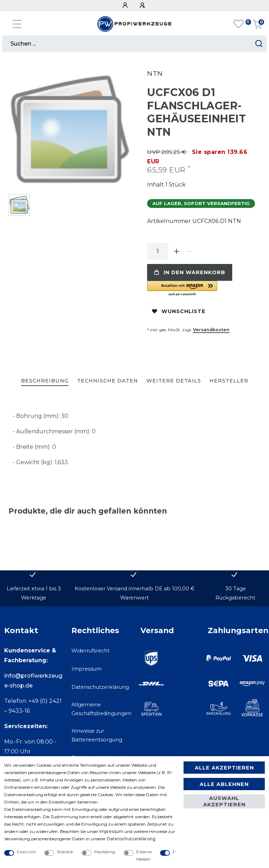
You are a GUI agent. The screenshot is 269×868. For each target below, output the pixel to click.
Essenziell (26, 852)
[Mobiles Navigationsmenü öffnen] (17, 24)
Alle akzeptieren (224, 768)
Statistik (65, 852)
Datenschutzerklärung (100, 687)
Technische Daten (108, 381)
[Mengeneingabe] (158, 251)
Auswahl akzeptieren (224, 801)
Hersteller (229, 381)
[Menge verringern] (189, 251)
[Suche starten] (259, 44)
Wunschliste (179, 311)
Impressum (87, 669)
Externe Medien (144, 855)
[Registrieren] (143, 5)
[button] (204, 289)
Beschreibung (45, 381)
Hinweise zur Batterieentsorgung (97, 735)
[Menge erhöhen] (177, 251)
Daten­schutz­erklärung (131, 839)
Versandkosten (211, 330)
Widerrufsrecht (91, 651)
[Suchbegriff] (127, 44)
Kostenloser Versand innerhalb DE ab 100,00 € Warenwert (134, 593)
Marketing (105, 852)
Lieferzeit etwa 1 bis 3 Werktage (34, 593)
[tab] (45, 381)
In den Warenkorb (190, 272)
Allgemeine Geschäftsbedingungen (101, 709)
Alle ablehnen (224, 784)
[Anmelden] (126, 5)
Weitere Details (174, 381)
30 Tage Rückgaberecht (235, 593)
